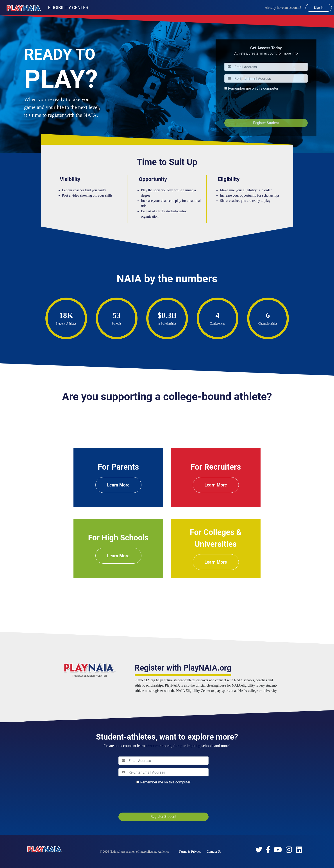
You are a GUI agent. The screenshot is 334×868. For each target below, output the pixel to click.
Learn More (118, 485)
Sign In (319, 8)
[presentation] (258, 105)
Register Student (266, 123)
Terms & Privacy (190, 852)
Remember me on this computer (253, 88)
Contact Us (214, 852)
